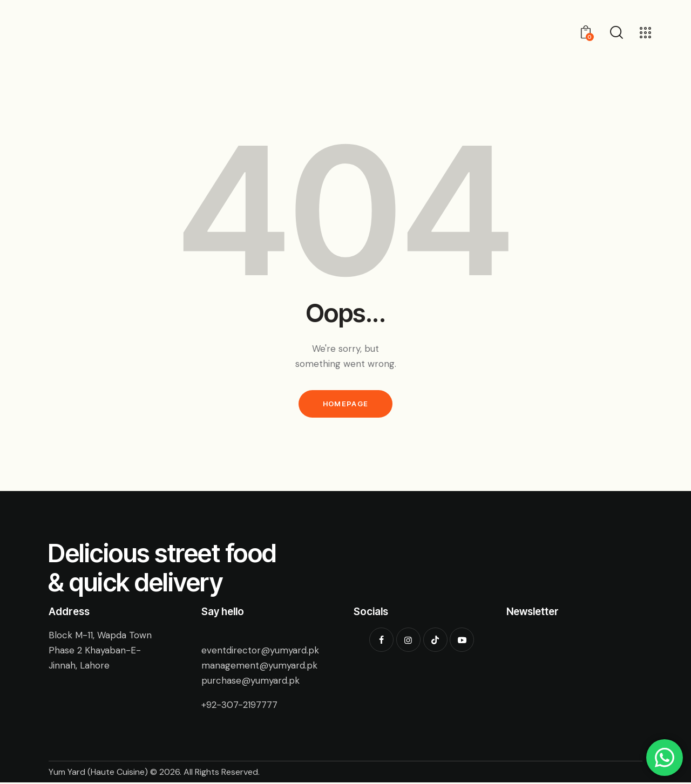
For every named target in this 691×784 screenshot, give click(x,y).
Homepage (345, 405)
